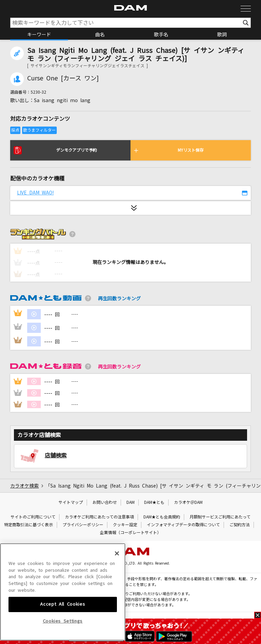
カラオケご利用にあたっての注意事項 (99, 517)
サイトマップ (71, 503)
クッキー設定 (125, 525)
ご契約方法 (240, 525)
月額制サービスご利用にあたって (220, 517)
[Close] (117, 602)
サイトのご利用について (33, 517)
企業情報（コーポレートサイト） (130, 533)
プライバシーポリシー (83, 525)
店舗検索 (56, 455)
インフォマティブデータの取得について (183, 525)
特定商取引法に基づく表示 (29, 525)
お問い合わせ (105, 503)
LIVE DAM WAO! (35, 193)
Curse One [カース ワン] (63, 78)
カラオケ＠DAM (188, 503)
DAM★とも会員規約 (162, 517)
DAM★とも (154, 503)
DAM (130, 503)
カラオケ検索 (24, 486)
